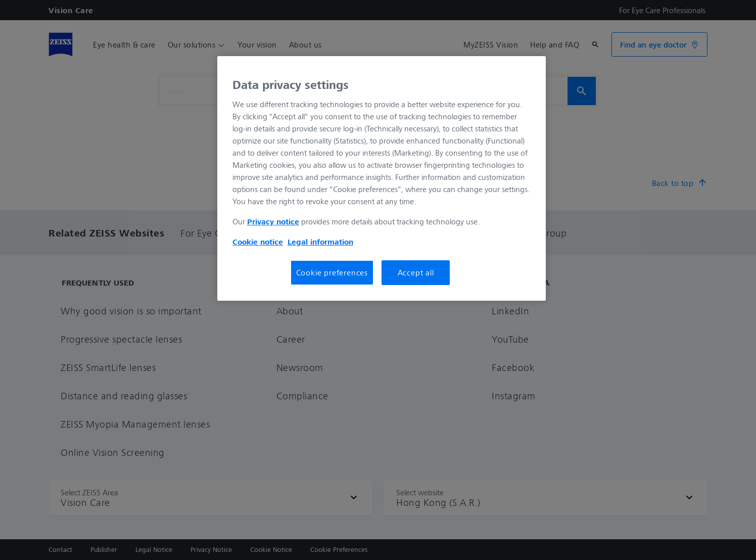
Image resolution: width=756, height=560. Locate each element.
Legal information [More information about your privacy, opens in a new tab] (320, 242)
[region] (382, 178)
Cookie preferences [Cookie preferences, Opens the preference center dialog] (332, 272)
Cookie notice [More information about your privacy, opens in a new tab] (258, 242)
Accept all (416, 272)
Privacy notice (273, 221)
